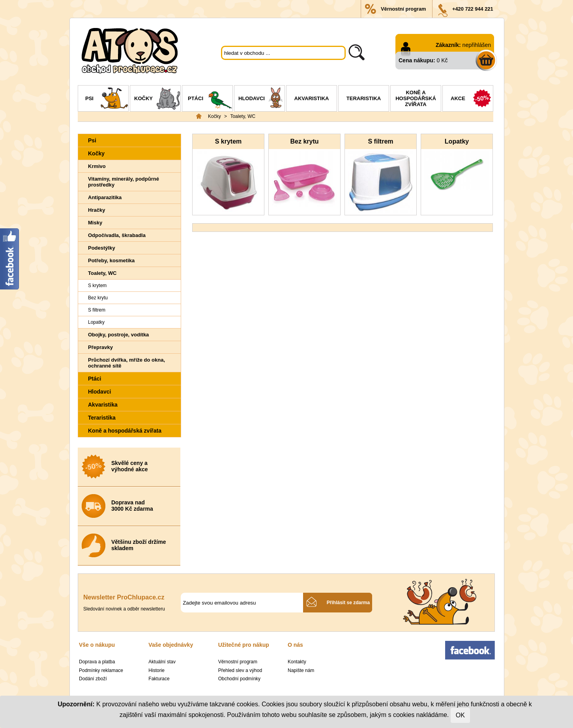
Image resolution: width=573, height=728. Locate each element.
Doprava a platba (97, 662)
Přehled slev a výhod (240, 670)
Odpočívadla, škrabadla (117, 235)
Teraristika (364, 98)
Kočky (157, 99)
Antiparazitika (105, 197)
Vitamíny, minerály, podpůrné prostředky (124, 182)
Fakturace (159, 679)
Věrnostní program (403, 9)
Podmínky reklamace (101, 670)
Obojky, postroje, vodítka (118, 335)
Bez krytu (98, 298)
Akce (472, 99)
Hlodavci (261, 99)
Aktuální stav (162, 662)
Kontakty (297, 662)
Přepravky (100, 347)
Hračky (96, 210)
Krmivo (97, 166)
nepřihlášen (477, 45)
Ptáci (210, 99)
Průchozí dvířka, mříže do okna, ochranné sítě (126, 363)
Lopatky (96, 322)
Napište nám (301, 670)
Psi (107, 99)
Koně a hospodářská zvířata (416, 98)
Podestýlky (102, 248)
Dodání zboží (93, 679)
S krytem (97, 286)
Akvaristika (312, 98)
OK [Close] (460, 715)
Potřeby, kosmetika (111, 260)
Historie (156, 670)
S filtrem (97, 310)
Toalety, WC (243, 116)
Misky (95, 223)
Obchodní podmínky (239, 679)
